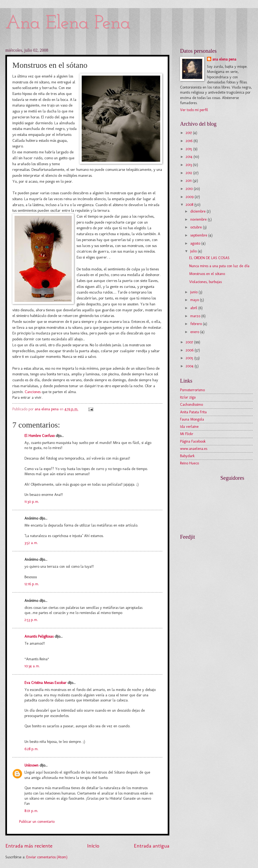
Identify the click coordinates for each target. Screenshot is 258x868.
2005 (190, 358)
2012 (189, 173)
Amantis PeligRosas (39, 636)
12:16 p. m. (32, 584)
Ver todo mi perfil (194, 110)
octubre (197, 227)
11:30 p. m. (32, 502)
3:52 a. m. (31, 543)
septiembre (199, 235)
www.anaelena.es (194, 449)
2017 (189, 133)
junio (194, 292)
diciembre (198, 211)
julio (194, 251)
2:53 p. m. (31, 620)
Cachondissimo (191, 405)
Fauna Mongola (192, 419)
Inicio (93, 846)
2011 (189, 181)
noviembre (199, 219)
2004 (190, 366)
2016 (190, 141)
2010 (190, 189)
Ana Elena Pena (68, 24)
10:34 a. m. (32, 666)
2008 (190, 205)
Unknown (31, 765)
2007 (190, 342)
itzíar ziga (188, 397)
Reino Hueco (189, 463)
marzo (196, 316)
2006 (190, 350)
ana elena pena (224, 59)
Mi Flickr (187, 434)
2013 (189, 165)
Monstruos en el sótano (207, 274)
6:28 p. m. (31, 749)
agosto (196, 243)
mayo (195, 300)
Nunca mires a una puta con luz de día (219, 266)
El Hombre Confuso (40, 436)
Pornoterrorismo (192, 390)
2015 (189, 149)
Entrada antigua (152, 846)
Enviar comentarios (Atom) (47, 857)
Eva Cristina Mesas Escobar (45, 683)
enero (195, 332)
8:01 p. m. (31, 811)
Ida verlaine (189, 427)
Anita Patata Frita (193, 412)
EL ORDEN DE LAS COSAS (209, 258)
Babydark (187, 456)
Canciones (33, 392)
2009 (190, 197)
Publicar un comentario (37, 822)
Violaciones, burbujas (205, 282)
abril (194, 308)
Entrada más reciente (29, 846)
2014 (190, 157)
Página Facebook (193, 441)
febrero (197, 324)
